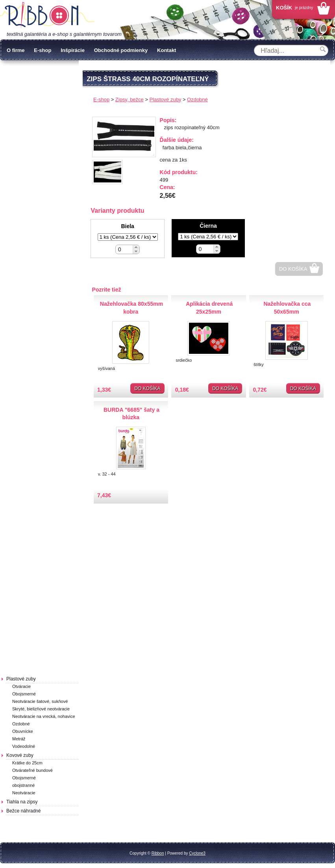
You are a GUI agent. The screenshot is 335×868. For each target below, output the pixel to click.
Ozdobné (21, 724)
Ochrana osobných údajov (43, 72)
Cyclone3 (197, 853)
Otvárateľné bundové (32, 770)
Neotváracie (24, 793)
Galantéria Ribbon (47, 15)
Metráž (19, 739)
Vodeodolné (24, 746)
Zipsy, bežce (130, 99)
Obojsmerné (24, 694)
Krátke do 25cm (27, 763)
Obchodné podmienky (121, 50)
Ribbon (158, 853)
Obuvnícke (23, 731)
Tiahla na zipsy (22, 802)
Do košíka (293, 269)
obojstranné (24, 785)
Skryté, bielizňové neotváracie (41, 709)
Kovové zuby (20, 755)
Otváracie (21, 686)
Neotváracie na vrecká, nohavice (44, 716)
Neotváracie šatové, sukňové (40, 701)
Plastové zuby (21, 679)
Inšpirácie (73, 50)
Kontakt (167, 50)
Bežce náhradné (23, 811)
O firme (16, 50)
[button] (136, 247)
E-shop (43, 50)
